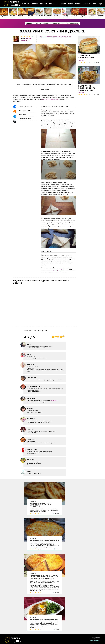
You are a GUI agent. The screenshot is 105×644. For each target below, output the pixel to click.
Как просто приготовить (13, 640)
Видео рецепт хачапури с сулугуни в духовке (55, 37)
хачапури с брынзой (56, 270)
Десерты (43, 4)
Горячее (34, 4)
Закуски (63, 4)
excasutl (28, 39)
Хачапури (33, 502)
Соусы (95, 4)
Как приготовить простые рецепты (12, 4)
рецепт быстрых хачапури (50, 99)
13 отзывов (25, 41)
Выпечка (25, 4)
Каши (70, 4)
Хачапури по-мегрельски (44, 541)
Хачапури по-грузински (44, 620)
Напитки (78, 4)
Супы (101, 4)
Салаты (87, 4)
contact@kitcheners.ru (95, 641)
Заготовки (53, 4)
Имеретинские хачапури (44, 576)
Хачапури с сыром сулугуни (41, 505)
